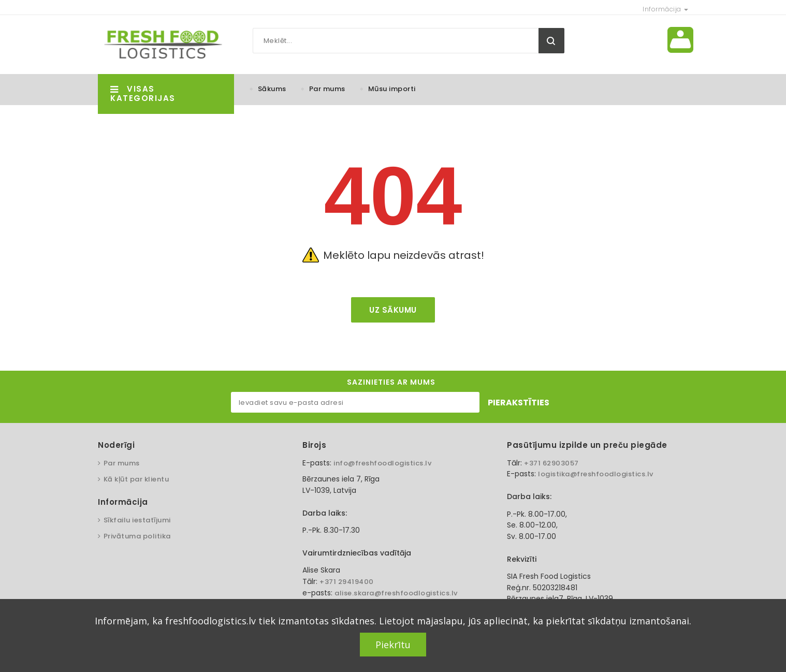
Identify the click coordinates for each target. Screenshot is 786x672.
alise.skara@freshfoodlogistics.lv (396, 593)
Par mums (327, 89)
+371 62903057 (551, 463)
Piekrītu (393, 645)
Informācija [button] (665, 9)
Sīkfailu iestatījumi (137, 520)
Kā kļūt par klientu (136, 479)
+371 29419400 (347, 582)
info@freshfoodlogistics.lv (382, 463)
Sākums (272, 89)
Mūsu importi (392, 89)
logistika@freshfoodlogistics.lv (596, 474)
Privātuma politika (137, 536)
